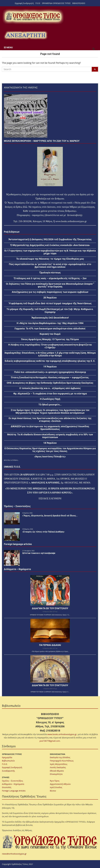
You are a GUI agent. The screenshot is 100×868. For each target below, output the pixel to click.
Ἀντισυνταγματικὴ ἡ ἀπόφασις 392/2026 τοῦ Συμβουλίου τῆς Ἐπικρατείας (50, 239)
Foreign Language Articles (14, 791)
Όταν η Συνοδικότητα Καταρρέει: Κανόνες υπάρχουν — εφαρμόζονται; (50, 377)
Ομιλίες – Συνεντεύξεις (12, 781)
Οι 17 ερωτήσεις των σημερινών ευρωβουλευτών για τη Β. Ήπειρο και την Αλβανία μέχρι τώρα (50, 252)
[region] (26, 35)
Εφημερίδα (7, 757)
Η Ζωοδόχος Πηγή (50, 399)
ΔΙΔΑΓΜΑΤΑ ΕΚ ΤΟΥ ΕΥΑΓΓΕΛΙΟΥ (50, 608)
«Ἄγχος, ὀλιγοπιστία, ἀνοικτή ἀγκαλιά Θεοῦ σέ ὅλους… (50, 516)
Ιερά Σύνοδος (56, 787)
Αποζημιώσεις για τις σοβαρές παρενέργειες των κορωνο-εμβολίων (50, 292)
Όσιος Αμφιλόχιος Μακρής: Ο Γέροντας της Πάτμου (50, 339)
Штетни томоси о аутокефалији (39, 553)
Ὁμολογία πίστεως (50, 273)
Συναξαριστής (8, 771)
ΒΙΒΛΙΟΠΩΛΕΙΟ (79, 3)
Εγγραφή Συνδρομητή (24, 3)
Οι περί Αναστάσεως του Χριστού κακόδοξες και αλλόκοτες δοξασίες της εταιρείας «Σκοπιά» (50, 420)
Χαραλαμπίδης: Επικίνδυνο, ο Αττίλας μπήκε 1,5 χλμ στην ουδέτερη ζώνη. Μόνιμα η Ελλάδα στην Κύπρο (50, 354)
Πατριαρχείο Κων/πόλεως (62, 761)
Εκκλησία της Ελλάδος (60, 757)
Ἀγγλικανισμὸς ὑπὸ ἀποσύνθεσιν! (50, 318)
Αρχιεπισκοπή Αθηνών (60, 784)
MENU (8, 47)
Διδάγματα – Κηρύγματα (13, 784)
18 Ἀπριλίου (50, 443)
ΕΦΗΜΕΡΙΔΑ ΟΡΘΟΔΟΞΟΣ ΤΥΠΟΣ (56, 3)
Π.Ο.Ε (38, 3)
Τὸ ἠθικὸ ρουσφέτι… (50, 405)
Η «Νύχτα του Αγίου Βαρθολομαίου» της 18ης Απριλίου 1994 (50, 323)
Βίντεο (53, 791)
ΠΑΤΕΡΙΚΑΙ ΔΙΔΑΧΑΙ (50, 645)
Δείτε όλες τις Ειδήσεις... (11, 460)
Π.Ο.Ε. (5, 764)
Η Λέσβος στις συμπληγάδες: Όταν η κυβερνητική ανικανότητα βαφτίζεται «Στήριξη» (50, 346)
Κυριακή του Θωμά (50, 334)
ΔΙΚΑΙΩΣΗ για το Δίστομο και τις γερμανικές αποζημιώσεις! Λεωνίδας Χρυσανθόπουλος (50, 428)
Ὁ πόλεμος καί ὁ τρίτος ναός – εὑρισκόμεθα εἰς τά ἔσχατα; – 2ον (50, 278)
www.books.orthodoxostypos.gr (62, 734)
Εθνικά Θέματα (57, 771)
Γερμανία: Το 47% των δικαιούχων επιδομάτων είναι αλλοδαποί (50, 329)
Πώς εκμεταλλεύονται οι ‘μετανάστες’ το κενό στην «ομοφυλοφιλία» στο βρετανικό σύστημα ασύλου (50, 266)
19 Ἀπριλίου (50, 367)
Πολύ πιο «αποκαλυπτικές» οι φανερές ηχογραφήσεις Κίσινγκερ (50, 372)
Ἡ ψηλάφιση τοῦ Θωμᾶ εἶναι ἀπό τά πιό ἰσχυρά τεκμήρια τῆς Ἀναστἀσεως (50, 303)
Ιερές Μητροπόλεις (59, 764)
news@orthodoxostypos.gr (14, 854)
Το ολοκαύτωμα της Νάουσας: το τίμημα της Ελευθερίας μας (50, 259)
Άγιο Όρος (55, 781)
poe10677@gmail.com (50, 741)
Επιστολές (7, 787)
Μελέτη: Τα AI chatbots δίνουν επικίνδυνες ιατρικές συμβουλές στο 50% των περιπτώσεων (50, 436)
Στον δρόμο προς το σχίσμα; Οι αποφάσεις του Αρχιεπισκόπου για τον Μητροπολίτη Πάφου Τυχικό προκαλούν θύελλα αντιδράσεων (50, 411)
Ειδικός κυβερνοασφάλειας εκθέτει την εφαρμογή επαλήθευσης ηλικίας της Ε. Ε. (50, 361)
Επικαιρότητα (56, 774)
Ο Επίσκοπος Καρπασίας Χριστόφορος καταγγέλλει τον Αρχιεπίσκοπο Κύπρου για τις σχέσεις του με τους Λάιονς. (50, 450)
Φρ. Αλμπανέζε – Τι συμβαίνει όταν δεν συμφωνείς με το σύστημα (50, 394)
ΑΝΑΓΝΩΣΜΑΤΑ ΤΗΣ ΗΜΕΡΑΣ (21, 87)
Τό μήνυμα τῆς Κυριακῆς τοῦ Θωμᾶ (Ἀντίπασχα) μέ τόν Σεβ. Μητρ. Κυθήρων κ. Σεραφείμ (50, 311)
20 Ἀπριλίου (50, 298)
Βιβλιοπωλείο (8, 761)
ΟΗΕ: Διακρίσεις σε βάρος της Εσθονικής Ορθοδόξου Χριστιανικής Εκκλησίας (50, 383)
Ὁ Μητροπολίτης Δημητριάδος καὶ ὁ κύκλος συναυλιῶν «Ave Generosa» (50, 245)
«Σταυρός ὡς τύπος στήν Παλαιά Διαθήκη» (43, 532)
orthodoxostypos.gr (77, 221)
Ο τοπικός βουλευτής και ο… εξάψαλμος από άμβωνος (50, 388)
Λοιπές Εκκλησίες (58, 767)
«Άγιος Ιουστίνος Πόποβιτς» (50, 456)
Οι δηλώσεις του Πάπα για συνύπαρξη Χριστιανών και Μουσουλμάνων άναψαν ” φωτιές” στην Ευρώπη (50, 285)
